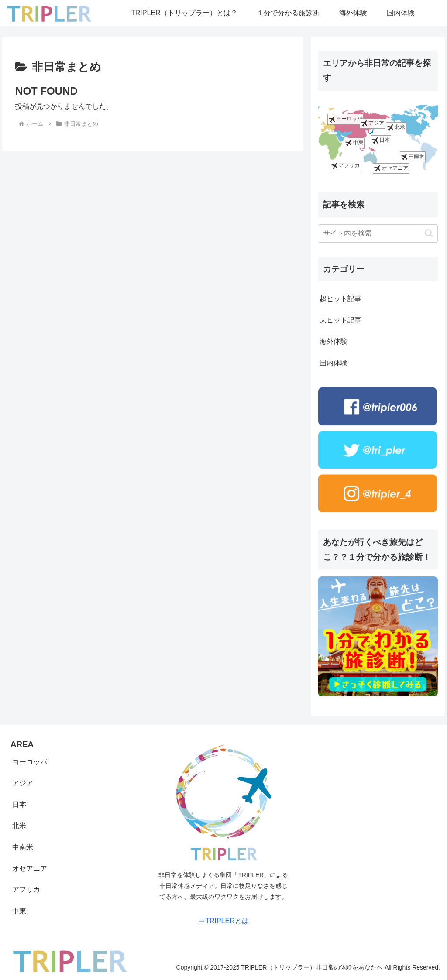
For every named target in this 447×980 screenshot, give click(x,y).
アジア (373, 123)
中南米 (413, 157)
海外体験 (334, 341)
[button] (429, 233)
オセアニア (391, 168)
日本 (381, 140)
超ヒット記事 (340, 299)
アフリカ (346, 166)
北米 (396, 127)
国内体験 (334, 363)
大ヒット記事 (340, 320)
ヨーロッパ (346, 119)
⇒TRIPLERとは (223, 921)
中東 (354, 143)
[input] (378, 233)
